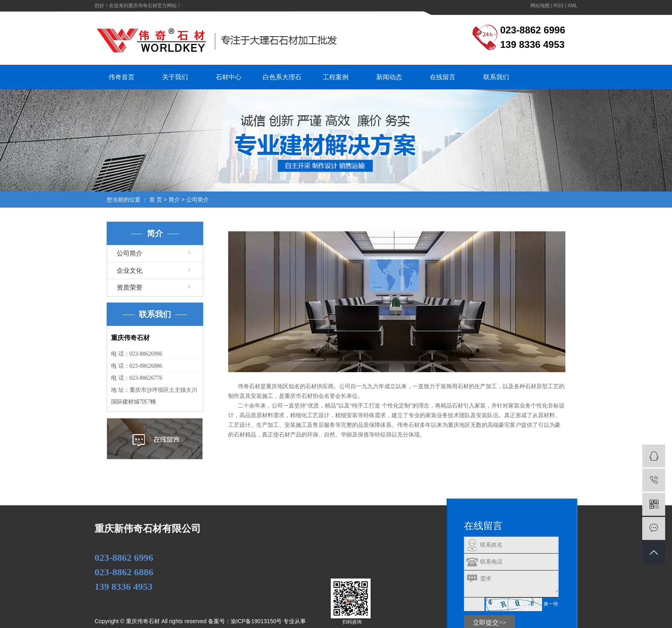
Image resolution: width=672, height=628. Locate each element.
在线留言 (443, 77)
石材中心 (229, 77)
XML (572, 6)
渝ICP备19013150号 (256, 621)
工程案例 (336, 77)
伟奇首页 (122, 77)
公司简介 (130, 253)
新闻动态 (389, 77)
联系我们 (496, 77)
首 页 (156, 200)
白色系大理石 (282, 77)
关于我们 (175, 77)
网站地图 (540, 6)
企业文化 (130, 271)
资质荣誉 (130, 287)
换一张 (551, 604)
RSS (559, 6)
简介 (174, 200)
